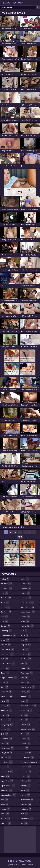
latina (25, 579)
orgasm (26, 645)
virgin (25, 790)
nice (24, 631)
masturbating (28, 607)
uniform (26, 767)
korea (5, 814)
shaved (26, 725)
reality (25, 692)
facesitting (7, 696)
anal (5, 593)
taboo (25, 734)
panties (26, 668)
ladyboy (6, 823)
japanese (7, 790)
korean (6, 818)
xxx (24, 823)
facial (5, 701)
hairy (5, 743)
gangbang (7, 725)
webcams (26, 809)
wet (24, 814)
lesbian (26, 584)
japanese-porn (8, 795)
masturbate (27, 602)
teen (25, 748)
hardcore (7, 762)
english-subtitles (9, 678)
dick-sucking (8, 663)
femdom (6, 710)
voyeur (26, 795)
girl (5, 734)
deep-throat (8, 649)
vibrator (26, 781)
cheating (6, 631)
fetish (5, 715)
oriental (26, 654)
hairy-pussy (7, 748)
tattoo (25, 739)
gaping (5, 729)
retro (25, 701)
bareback (6, 612)
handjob (6, 757)
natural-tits (27, 626)
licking (26, 593)
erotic (5, 682)
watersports (27, 800)
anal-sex (6, 598)
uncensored (27, 757)
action (5, 579)
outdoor (26, 659)
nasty (25, 621)
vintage (25, 786)
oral (24, 640)
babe (5, 602)
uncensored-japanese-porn (29, 763)
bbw (5, 621)
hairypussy (7, 753)
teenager (26, 753)
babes (5, 607)
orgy (25, 649)
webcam (26, 804)
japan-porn (7, 781)
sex (25, 715)
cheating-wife (8, 635)
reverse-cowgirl (29, 706)
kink (5, 800)
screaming (27, 710)
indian (5, 767)
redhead (26, 696)
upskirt (25, 776)
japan (5, 776)
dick (5, 659)
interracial (7, 771)
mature (26, 617)
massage (26, 598)
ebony (5, 673)
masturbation (28, 612)
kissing (5, 809)
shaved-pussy (28, 729)
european (6, 692)
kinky (5, 804)
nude (25, 635)
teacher (25, 743)
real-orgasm (28, 687)
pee (24, 678)
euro (5, 687)
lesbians (26, 588)
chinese (6, 645)
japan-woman (8, 786)
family (5, 706)
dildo (5, 668)
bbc (4, 617)
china (5, 640)
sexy (25, 720)
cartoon (6, 626)
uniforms (26, 771)
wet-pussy (27, 818)
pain (24, 663)
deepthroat (7, 654)
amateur (7, 584)
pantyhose (27, 673)
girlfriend (7, 739)
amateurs (7, 588)
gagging (6, 720)
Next (20, 537)
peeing (25, 682)
